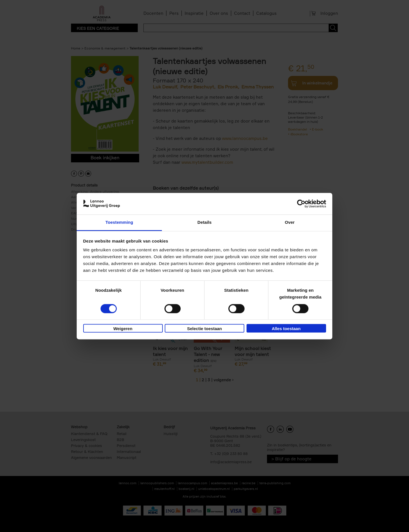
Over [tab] (290, 222)
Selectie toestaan (205, 329)
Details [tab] (204, 222)
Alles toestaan (286, 329)
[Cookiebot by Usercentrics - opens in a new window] (301, 204)
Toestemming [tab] (119, 222)
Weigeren (123, 329)
